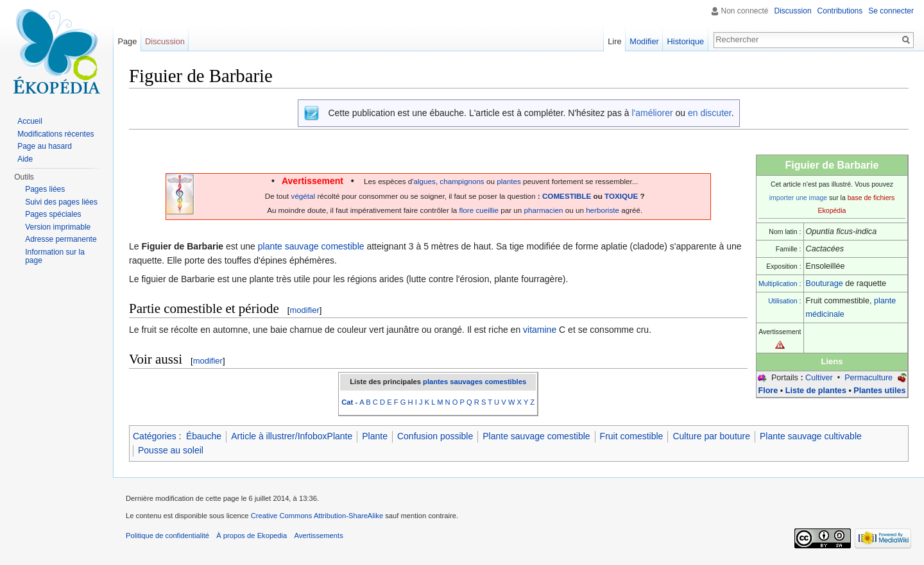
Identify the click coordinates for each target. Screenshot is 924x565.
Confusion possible (435, 436)
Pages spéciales (53, 214)
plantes (509, 181)
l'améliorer (652, 113)
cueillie (487, 210)
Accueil (30, 121)
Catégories (155, 436)
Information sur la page (55, 257)
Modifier (644, 41)
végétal (304, 196)
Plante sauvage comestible (536, 436)
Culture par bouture (711, 436)
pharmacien (544, 210)
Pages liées (45, 189)
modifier (304, 310)
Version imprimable (58, 227)
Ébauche (204, 436)
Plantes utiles (879, 391)
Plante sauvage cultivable (811, 436)
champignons (462, 181)
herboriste (603, 210)
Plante (375, 436)
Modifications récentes (56, 134)
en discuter (710, 113)
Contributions (840, 11)
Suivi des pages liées (61, 202)
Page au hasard (45, 146)
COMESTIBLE (567, 196)
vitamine (540, 330)
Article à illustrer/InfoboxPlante (292, 436)
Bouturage (825, 283)
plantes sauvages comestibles (475, 382)
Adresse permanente (61, 239)
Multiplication (778, 283)
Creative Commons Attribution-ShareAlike (317, 516)
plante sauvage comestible (311, 246)
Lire (614, 41)
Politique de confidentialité (167, 535)
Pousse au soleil (171, 450)
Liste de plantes (816, 391)
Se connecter (891, 11)
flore (466, 210)
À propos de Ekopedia (252, 535)
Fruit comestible (632, 436)
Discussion (793, 11)
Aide (25, 159)
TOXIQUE (621, 196)
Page (127, 41)
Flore (768, 391)
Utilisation (783, 301)
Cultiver (819, 378)
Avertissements (318, 535)
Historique (686, 41)
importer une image (798, 198)
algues (425, 181)
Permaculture (868, 378)
